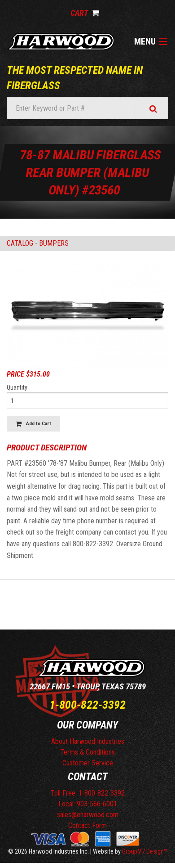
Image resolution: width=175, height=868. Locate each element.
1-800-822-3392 (87, 705)
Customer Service (88, 763)
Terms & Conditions (87, 752)
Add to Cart (33, 424)
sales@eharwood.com (88, 815)
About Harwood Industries (88, 741)
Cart (85, 13)
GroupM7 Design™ (145, 851)
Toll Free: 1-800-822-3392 (88, 793)
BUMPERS (54, 243)
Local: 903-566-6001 (88, 804)
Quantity (17, 387)
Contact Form (87, 825)
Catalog (20, 243)
